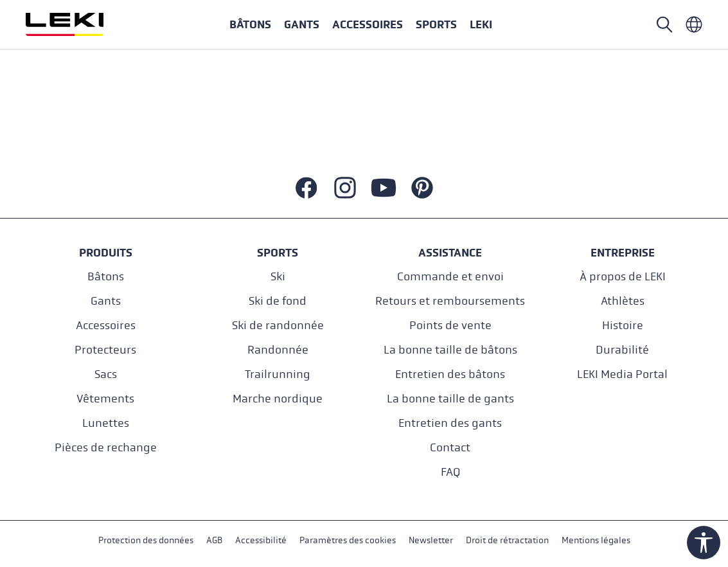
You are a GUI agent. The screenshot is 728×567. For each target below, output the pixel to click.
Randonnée (278, 350)
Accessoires (106, 326)
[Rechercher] (664, 24)
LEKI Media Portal (622, 374)
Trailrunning (278, 374)
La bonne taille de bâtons (450, 350)
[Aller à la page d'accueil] (78, 24)
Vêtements (105, 399)
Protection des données (146, 540)
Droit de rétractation (507, 540)
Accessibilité (261, 540)
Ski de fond (278, 301)
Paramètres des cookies (348, 540)
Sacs (106, 374)
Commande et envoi (450, 277)
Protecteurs (105, 350)
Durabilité (622, 350)
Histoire (623, 326)
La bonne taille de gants (450, 399)
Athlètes (623, 301)
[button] (436, 24)
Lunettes (106, 423)
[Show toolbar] (704, 543)
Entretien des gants (450, 423)
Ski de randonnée (278, 326)
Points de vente (450, 326)
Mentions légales (596, 540)
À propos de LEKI (623, 277)
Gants (106, 301)
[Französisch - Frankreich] (694, 24)
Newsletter (431, 540)
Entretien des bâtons (450, 374)
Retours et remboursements (450, 301)
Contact (450, 448)
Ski (278, 277)
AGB (214, 540)
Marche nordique (278, 399)
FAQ (450, 472)
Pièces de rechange (106, 448)
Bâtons (106, 277)
